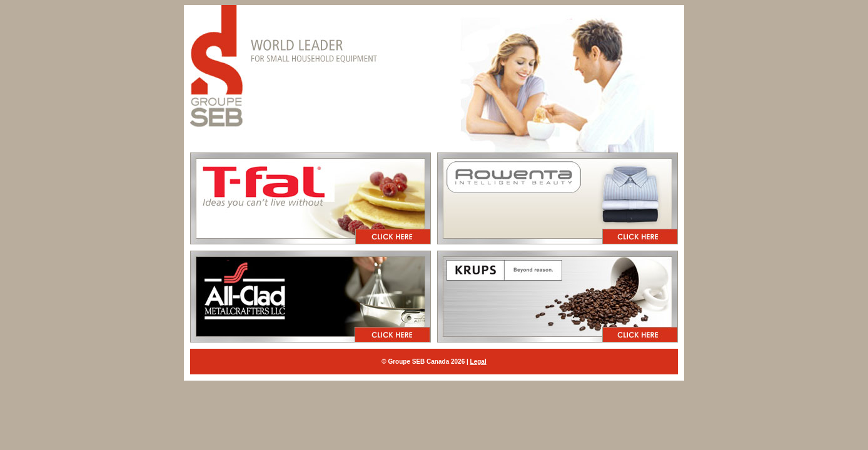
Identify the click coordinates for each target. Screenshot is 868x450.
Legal (478, 362)
